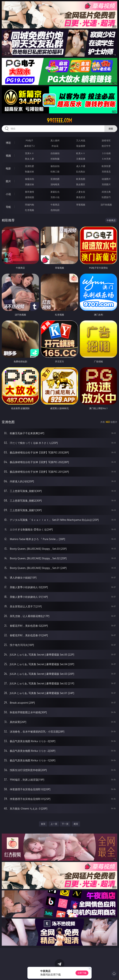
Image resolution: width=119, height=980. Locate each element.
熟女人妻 (30, 159)
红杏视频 (30, 210)
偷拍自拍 (55, 166)
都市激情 (30, 192)
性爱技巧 (106, 197)
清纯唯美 (55, 184)
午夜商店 (55, 205)
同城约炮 (30, 205)
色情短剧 (55, 210)
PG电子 (29, 140)
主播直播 (81, 159)
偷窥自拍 (30, 179)
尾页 (76, 824)
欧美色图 (81, 179)
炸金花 (55, 146)
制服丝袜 (30, 172)
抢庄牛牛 (106, 146)
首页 (43, 824)
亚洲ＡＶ (30, 153)
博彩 (8, 143)
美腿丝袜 (30, 184)
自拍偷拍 (55, 153)
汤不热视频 (106, 205)
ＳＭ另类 (106, 159)
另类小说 (55, 197)
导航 (8, 207)
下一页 (65, 824)
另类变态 (106, 172)
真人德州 (55, 140)
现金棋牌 (81, 146)
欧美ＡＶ (81, 153)
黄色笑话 (81, 197)
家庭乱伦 (55, 192)
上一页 (54, 824)
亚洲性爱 (30, 166)
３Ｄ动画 (106, 153)
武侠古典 (106, 192)
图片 (8, 181)
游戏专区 (106, 140)
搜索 (111, 129)
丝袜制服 (55, 159)
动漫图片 (106, 179)
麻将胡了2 (30, 146)
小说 (8, 194)
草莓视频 (81, 205)
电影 (8, 168)
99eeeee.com (59, 120)
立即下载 (82, 973)
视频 (8, 156)
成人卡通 (81, 166)
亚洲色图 (55, 179)
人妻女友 (81, 192)
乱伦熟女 (81, 172)
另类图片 (106, 184)
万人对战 (81, 140)
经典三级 (55, 172)
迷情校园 (30, 197)
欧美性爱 (106, 166)
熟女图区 (81, 184)
